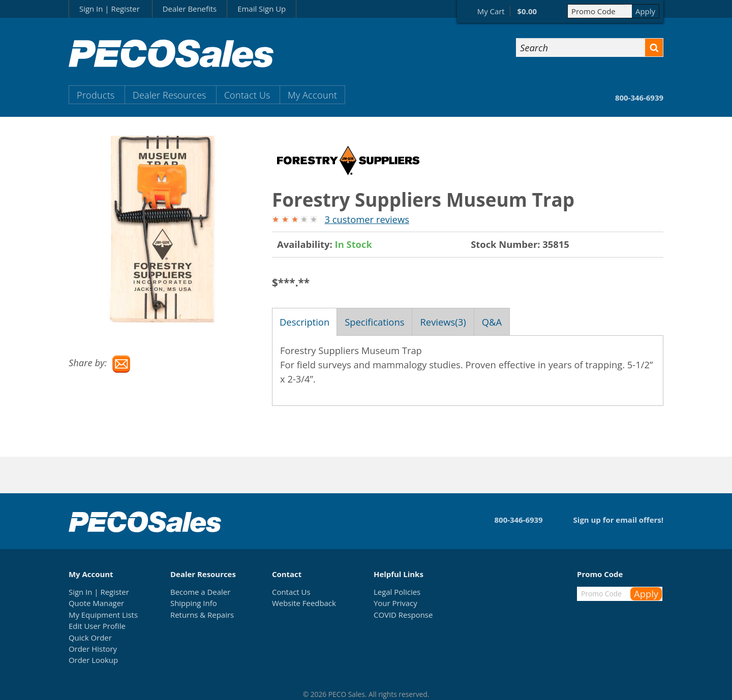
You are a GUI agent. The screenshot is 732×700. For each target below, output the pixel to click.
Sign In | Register (110, 9)
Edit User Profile (97, 626)
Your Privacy (395, 603)
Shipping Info (194, 603)
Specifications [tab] (374, 322)
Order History (93, 649)
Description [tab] (304, 322)
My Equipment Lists (103, 615)
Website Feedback (304, 603)
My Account (312, 95)
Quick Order (90, 638)
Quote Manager (96, 603)
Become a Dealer (200, 592)
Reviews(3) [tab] (443, 322)
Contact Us (247, 95)
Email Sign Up (262, 9)
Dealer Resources (169, 95)
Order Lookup (93, 660)
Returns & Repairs (202, 615)
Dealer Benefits (190, 9)
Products (96, 95)
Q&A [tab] (492, 322)
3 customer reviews (367, 219)
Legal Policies (397, 592)
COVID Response (403, 615)
